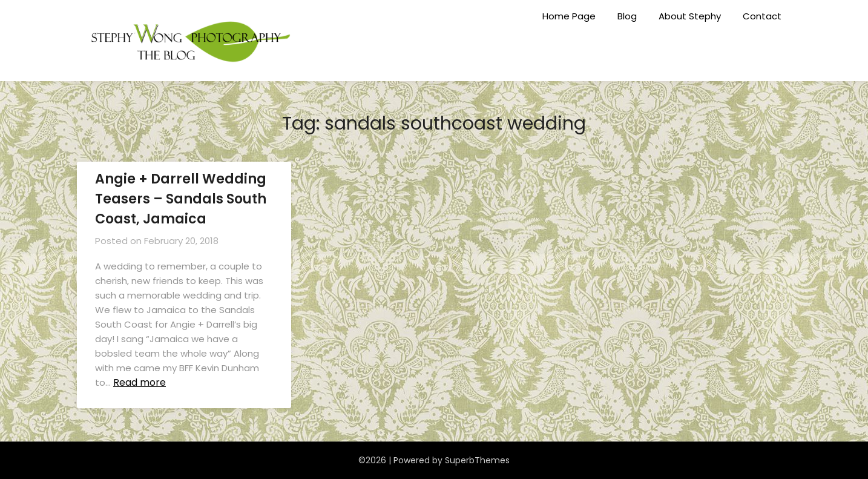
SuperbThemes (477, 460)
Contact (762, 16)
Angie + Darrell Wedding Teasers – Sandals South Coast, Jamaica (181, 199)
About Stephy (690, 16)
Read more (140, 382)
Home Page (569, 16)
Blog (627, 16)
